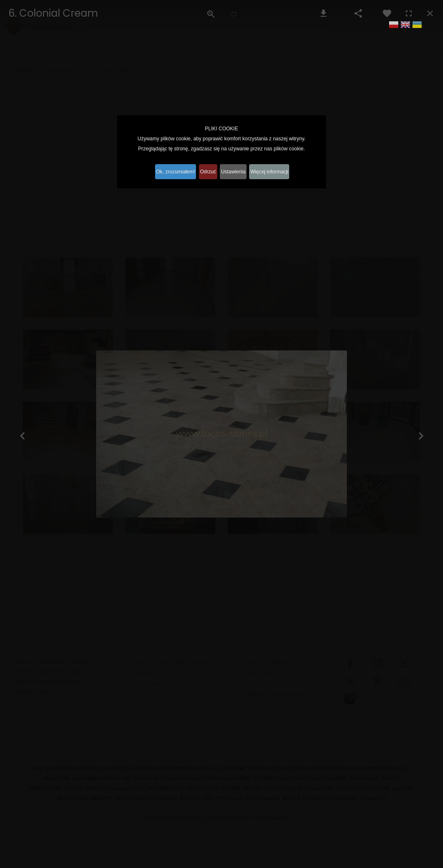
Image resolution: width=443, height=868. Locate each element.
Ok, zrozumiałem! (166, 171)
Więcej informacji (282, 171)
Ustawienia (238, 171)
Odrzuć (206, 171)
